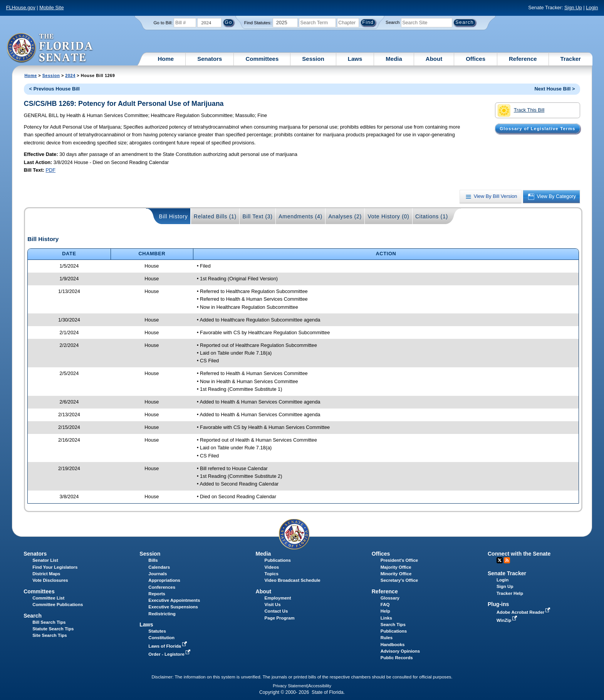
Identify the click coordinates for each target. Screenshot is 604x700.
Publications (278, 560)
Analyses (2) (345, 216)
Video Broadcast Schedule (293, 580)
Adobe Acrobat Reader (524, 612)
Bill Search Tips (49, 622)
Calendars (159, 567)
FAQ (385, 605)
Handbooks (393, 645)
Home (166, 59)
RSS (507, 560)
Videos (272, 567)
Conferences (162, 587)
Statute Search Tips (53, 629)
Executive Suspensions (173, 607)
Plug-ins (498, 604)
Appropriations (164, 580)
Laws (355, 59)
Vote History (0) (388, 216)
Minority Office (396, 574)
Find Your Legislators (55, 567)
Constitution (161, 638)
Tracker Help (510, 593)
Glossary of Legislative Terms (537, 129)
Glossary (390, 598)
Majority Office (396, 567)
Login (592, 8)
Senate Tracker (507, 573)
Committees (262, 59)
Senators (210, 59)
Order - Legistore (170, 654)
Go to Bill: (163, 23)
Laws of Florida (168, 646)
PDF (50, 170)
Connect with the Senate (519, 554)
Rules (387, 638)
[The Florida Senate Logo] (50, 48)
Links (386, 618)
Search (393, 22)
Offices (476, 59)
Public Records (397, 658)
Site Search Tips (49, 635)
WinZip (508, 620)
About (434, 59)
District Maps (46, 574)
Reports (157, 594)
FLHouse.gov (21, 8)
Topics (272, 574)
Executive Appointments (174, 600)
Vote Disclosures (50, 580)
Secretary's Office (399, 580)
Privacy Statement (290, 686)
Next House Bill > (555, 89)
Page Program (280, 618)
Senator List (45, 560)
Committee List (48, 598)
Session (313, 59)
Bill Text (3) (257, 216)
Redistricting (162, 614)
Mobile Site (51, 8)
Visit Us (273, 605)
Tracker (571, 59)
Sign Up (573, 8)
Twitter (500, 560)
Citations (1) (432, 216)
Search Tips (393, 625)
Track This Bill (521, 111)
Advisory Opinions (400, 651)
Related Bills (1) (215, 216)
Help (385, 611)
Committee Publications (58, 605)
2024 (70, 75)
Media (394, 59)
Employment (278, 598)
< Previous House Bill (55, 89)
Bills (153, 560)
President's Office (399, 560)
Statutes (157, 631)
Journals (158, 574)
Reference (523, 59)
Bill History (174, 216)
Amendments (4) (300, 216)
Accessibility (320, 686)
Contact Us (276, 611)
